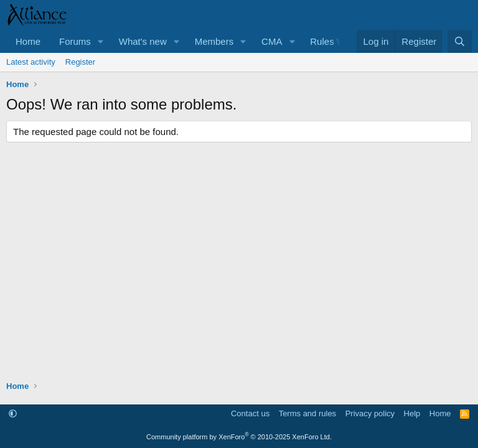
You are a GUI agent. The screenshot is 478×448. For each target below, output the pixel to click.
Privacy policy (370, 413)
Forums (75, 41)
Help (412, 413)
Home (28, 41)
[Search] (460, 41)
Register (80, 62)
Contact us (250, 413)
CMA (272, 41)
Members (214, 41)
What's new (143, 41)
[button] (101, 41)
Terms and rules (307, 413)
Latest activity (31, 62)
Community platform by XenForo (239, 437)
